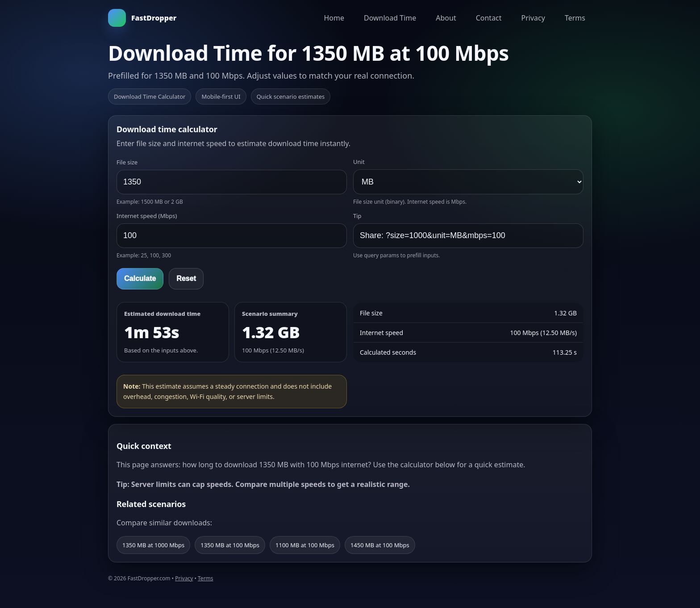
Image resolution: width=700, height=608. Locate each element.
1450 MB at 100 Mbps (380, 545)
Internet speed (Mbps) (147, 216)
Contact (489, 18)
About (446, 18)
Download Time (390, 18)
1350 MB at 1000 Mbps (153, 545)
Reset (186, 279)
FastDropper (142, 18)
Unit (359, 162)
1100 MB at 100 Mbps (305, 545)
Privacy (533, 18)
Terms (575, 18)
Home (334, 18)
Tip (357, 216)
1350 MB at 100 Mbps (230, 545)
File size (127, 162)
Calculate (140, 279)
